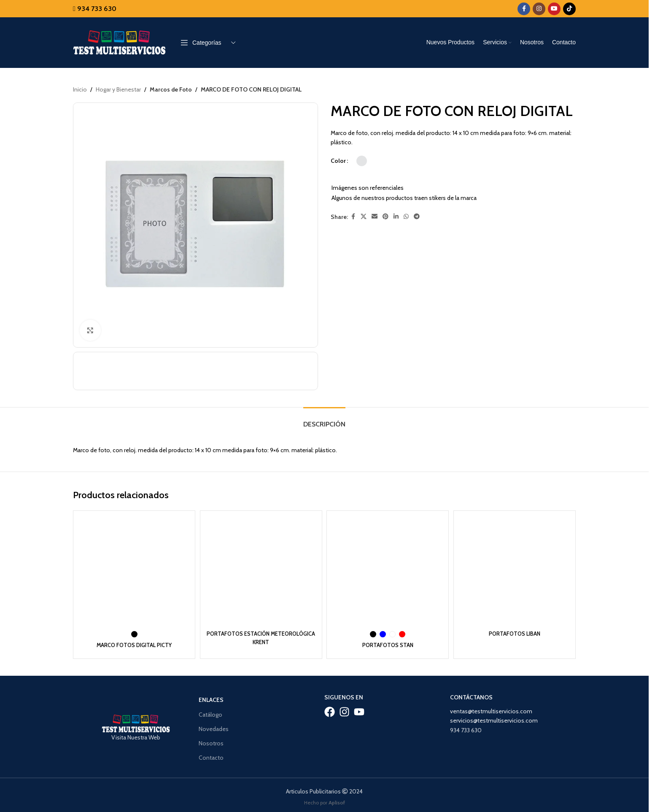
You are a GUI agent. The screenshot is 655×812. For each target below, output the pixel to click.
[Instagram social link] (539, 9)
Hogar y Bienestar (118, 89)
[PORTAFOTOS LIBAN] (516, 571)
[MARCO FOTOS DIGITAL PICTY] (133, 571)
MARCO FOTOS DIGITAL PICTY (133, 643)
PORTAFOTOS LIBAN (516, 631)
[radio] (362, 161)
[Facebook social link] (524, 9)
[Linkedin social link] (396, 217)
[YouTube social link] (554, 9)
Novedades (214, 726)
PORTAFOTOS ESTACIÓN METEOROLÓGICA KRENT (261, 636)
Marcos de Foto (170, 89)
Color (338, 161)
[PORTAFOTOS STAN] (388, 571)
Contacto (211, 755)
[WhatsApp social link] (406, 217)
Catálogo (210, 712)
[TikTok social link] (569, 9)
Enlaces (211, 698)
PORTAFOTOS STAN (388, 643)
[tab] (324, 420)
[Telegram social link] (417, 217)
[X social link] (364, 217)
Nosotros (211, 741)
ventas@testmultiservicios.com (491, 709)
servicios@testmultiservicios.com (494, 718)
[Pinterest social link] (385, 217)
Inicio (80, 89)
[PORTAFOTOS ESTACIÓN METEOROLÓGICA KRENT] (260, 571)
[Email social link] (375, 217)
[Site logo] (119, 42)
